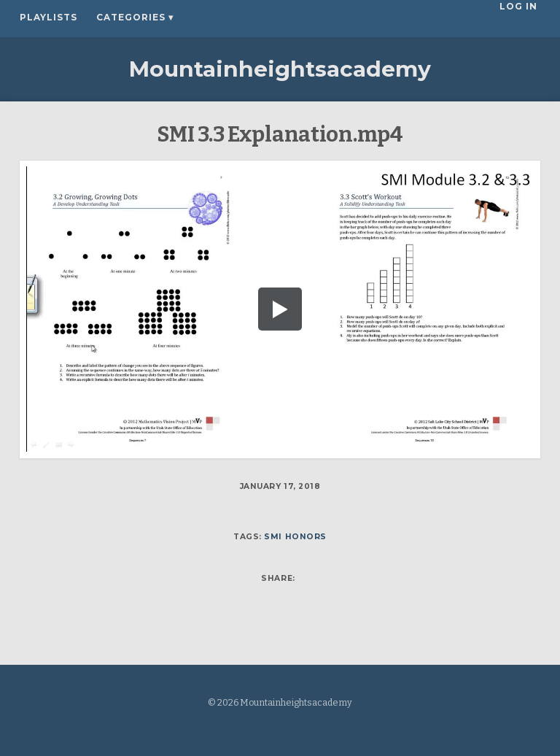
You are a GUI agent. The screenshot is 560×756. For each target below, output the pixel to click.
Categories (135, 18)
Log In (521, 18)
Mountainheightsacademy (280, 69)
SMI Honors (295, 537)
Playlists (48, 18)
